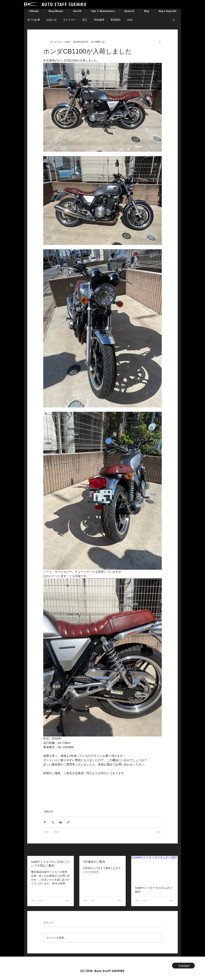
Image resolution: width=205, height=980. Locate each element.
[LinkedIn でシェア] (60, 822)
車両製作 (116, 20)
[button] (34, 11)
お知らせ (52, 20)
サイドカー (70, 20)
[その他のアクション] (160, 42)
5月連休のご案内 (94, 862)
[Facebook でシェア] (45, 822)
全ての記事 (34, 20)
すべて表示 (172, 850)
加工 (85, 20)
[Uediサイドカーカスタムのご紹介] (154, 869)
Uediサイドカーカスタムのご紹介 (154, 890)
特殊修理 (99, 20)
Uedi (130, 20)
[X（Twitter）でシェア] (53, 822)
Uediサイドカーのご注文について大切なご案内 (50, 864)
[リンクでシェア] (68, 822)
